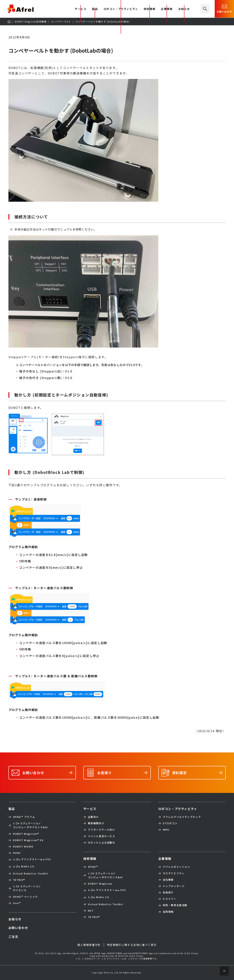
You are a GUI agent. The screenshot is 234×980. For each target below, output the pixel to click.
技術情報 (150, 9)
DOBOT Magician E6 (28, 840)
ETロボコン (170, 823)
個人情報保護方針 (89, 945)
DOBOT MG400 (23, 847)
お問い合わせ (224, 8)
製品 (95, 9)
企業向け (93, 817)
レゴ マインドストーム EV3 (32, 860)
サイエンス (27, 888)
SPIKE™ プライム (24, 817)
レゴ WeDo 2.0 (24, 867)
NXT (91, 911)
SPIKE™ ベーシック (25, 897)
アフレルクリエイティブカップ (182, 817)
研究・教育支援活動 (175, 905)
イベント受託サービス (102, 836)
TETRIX (19, 880)
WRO (166, 830)
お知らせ (184, 9)
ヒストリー (170, 899)
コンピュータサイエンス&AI (30, 825)
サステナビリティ (174, 873)
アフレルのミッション (176, 867)
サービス (90, 809)
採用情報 (168, 912)
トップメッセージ (174, 886)
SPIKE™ (93, 867)
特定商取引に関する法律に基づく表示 (132, 945)
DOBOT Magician (26, 834)
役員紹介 (168, 892)
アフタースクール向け (101, 830)
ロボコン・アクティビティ (121, 9)
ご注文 (13, 937)
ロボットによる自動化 (102, 843)
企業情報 (167, 9)
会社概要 (168, 880)
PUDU (17, 853)
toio (17, 903)
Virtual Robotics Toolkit (31, 874)
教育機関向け (96, 823)
